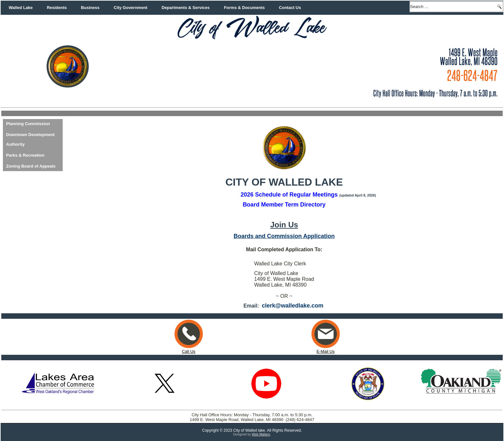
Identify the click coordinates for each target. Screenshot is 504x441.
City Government (131, 8)
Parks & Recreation (25, 155)
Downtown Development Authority (30, 139)
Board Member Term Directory (284, 205)
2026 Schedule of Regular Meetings (289, 195)
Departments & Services (186, 8)
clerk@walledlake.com (292, 306)
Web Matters (261, 434)
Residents (57, 8)
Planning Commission (28, 124)
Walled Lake (21, 8)
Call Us (189, 351)
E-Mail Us (326, 349)
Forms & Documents (244, 8)
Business (90, 8)
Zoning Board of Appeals (31, 166)
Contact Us (290, 8)
